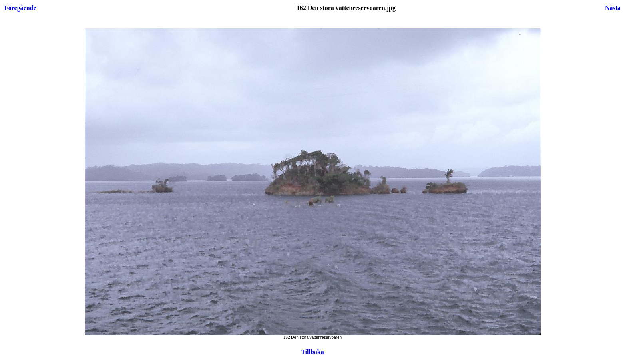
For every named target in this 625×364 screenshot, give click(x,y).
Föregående (20, 8)
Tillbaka (312, 352)
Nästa (613, 8)
